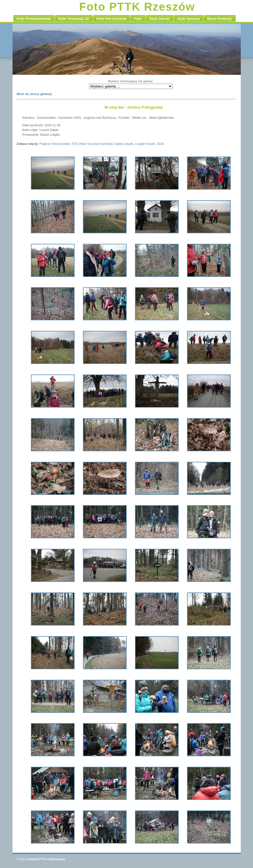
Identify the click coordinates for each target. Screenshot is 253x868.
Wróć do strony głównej (34, 94)
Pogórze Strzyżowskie (55, 144)
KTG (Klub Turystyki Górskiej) (92, 144)
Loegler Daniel (145, 144)
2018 (160, 144)
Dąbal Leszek (124, 144)
